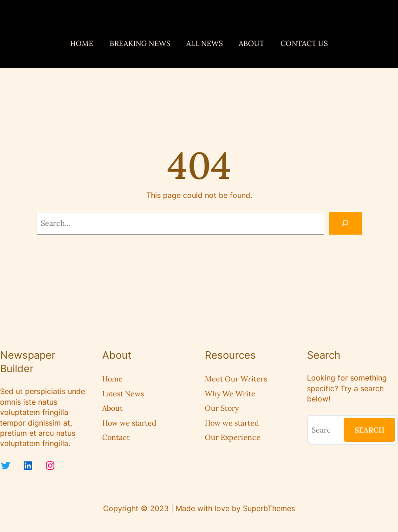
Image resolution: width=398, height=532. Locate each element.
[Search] (345, 223)
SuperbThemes (269, 508)
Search (369, 430)
